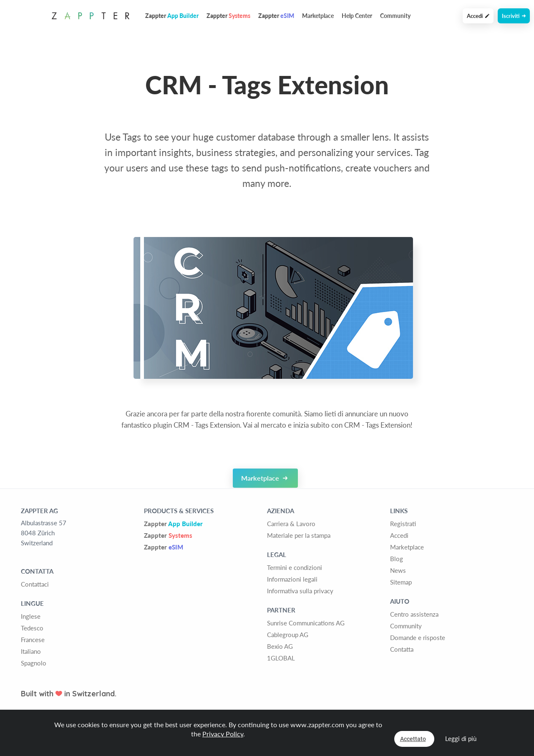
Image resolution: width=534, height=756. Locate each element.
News (398, 570)
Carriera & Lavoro (291, 524)
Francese (33, 640)
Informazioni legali (292, 579)
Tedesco (32, 628)
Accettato (413, 739)
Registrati (403, 524)
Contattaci (35, 584)
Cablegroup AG (288, 635)
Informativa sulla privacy (300, 591)
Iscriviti (514, 16)
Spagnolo (34, 663)
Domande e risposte (418, 638)
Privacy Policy (223, 734)
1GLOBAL (281, 658)
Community (395, 16)
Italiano (31, 651)
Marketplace (318, 16)
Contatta (402, 649)
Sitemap (401, 582)
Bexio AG (280, 646)
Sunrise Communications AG (306, 623)
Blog (397, 559)
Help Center (357, 16)
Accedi (478, 16)
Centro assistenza (414, 614)
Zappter (173, 524)
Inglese (31, 616)
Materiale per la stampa (299, 535)
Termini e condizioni (295, 567)
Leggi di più (461, 738)
